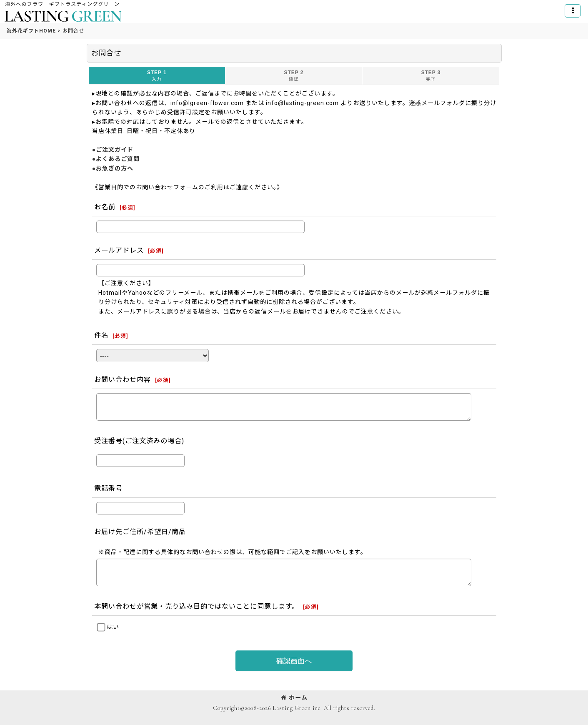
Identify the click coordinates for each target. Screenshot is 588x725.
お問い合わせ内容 (123, 380)
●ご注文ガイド (113, 150)
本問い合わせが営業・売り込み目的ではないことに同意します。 (196, 606)
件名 (101, 335)
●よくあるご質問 (116, 159)
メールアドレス (119, 250)
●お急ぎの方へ (113, 168)
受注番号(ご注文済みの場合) (139, 441)
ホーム (294, 697)
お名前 (105, 207)
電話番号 (108, 488)
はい (113, 627)
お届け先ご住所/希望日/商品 (140, 532)
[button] (573, 11)
